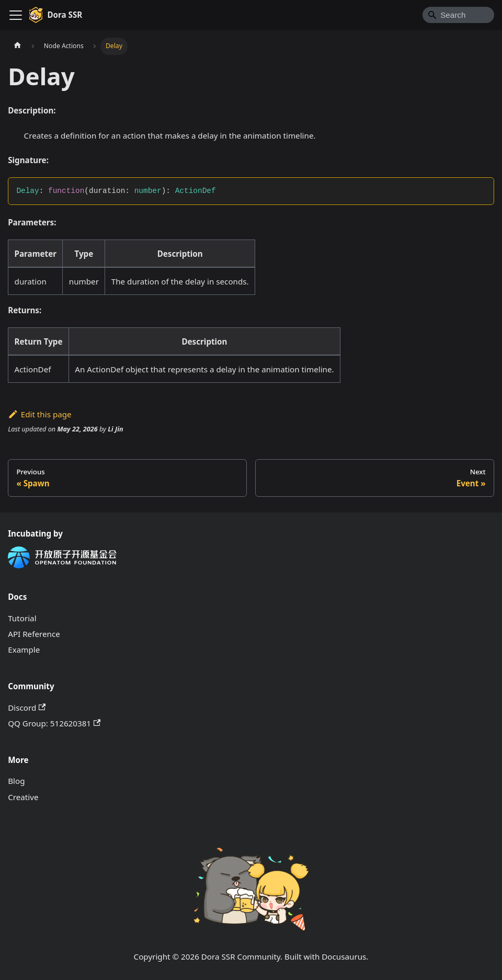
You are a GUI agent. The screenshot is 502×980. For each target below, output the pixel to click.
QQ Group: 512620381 (54, 723)
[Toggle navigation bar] (16, 15)
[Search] (458, 15)
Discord (27, 708)
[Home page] (17, 46)
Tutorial (22, 618)
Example (24, 649)
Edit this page (39, 414)
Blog (16, 781)
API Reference (34, 634)
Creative (23, 797)
